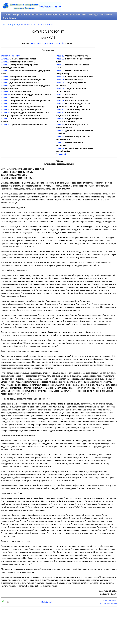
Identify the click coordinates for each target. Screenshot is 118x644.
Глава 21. (60, 65)
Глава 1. (5, 59)
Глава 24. (60, 80)
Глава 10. (6, 95)
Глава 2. (5, 62)
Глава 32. (60, 119)
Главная (7, 14)
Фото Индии (106, 14)
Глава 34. (60, 130)
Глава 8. (5, 86)
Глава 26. (60, 89)
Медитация (51, 14)
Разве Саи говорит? (11, 56)
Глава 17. (6, 119)
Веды (27, 14)
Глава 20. (60, 59)
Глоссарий (61, 154)
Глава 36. (60, 142)
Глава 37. (60, 148)
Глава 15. (6, 110)
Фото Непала (9, 18)
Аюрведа (93, 14)
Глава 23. (60, 77)
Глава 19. (60, 56)
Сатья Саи (38, 25)
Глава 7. (5, 83)
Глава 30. (60, 110)
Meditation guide (50, 6)
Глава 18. (6, 124)
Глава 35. (60, 136)
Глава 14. (6, 107)
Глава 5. (5, 77)
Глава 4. (5, 71)
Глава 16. (6, 113)
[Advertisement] (107, 68)
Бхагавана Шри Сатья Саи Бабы (48, 44)
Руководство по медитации (73, 14)
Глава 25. (60, 83)
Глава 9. (5, 92)
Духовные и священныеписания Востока (24, 6)
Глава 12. (6, 101)
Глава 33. (60, 124)
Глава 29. (60, 104)
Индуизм (18, 14)
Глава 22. (60, 71)
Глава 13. (6, 104)
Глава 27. (60, 95)
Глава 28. (60, 101)
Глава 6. (5, 80)
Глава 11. (6, 98)
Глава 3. (5, 65)
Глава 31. (60, 113)
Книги (50, 25)
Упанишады (38, 14)
